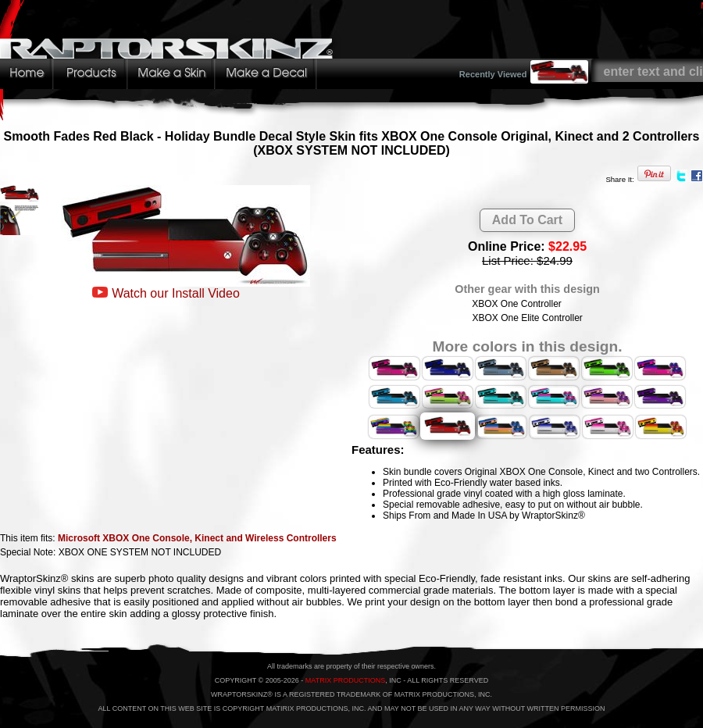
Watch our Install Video (176, 293)
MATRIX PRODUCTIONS (345, 680)
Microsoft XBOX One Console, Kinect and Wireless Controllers (197, 538)
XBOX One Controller (517, 304)
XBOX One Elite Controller (527, 318)
